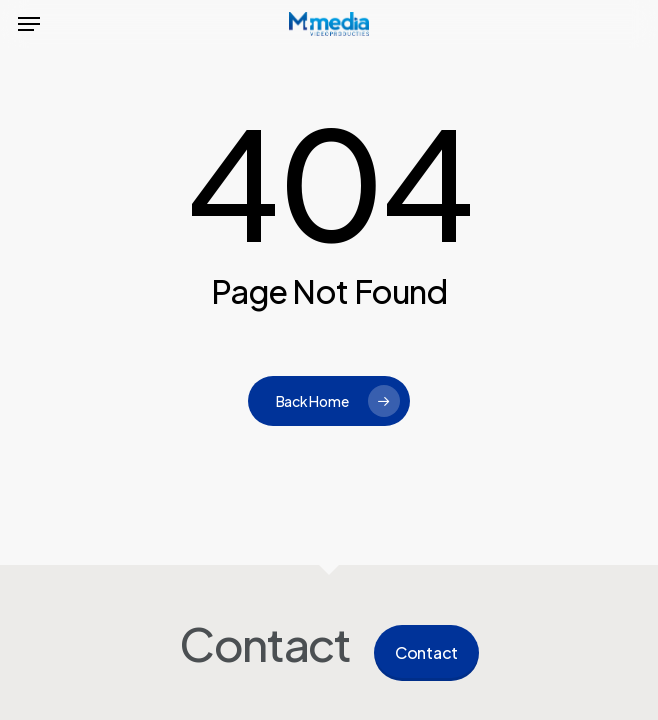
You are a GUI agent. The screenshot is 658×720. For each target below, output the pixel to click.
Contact (426, 652)
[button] (29, 24)
